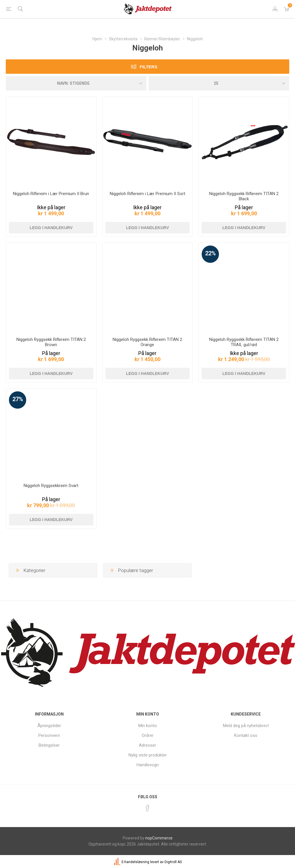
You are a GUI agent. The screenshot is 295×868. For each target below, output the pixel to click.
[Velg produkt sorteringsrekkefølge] (76, 83)
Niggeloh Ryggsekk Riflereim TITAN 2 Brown (51, 342)
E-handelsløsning (135, 862)
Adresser (147, 745)
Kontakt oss (246, 735)
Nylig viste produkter (148, 755)
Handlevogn (148, 765)
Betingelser (49, 745)
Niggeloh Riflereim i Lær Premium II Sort (147, 194)
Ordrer (148, 735)
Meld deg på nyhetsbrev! (246, 726)
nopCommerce (159, 838)
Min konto (148, 726)
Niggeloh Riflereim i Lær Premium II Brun (51, 194)
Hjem (97, 39)
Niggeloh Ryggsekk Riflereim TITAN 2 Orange (147, 342)
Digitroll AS (173, 862)
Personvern (49, 735)
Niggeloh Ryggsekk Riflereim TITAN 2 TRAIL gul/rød (244, 342)
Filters (149, 67)
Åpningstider (49, 726)
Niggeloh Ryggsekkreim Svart (51, 486)
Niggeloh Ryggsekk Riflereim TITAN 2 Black (244, 196)
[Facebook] (147, 808)
